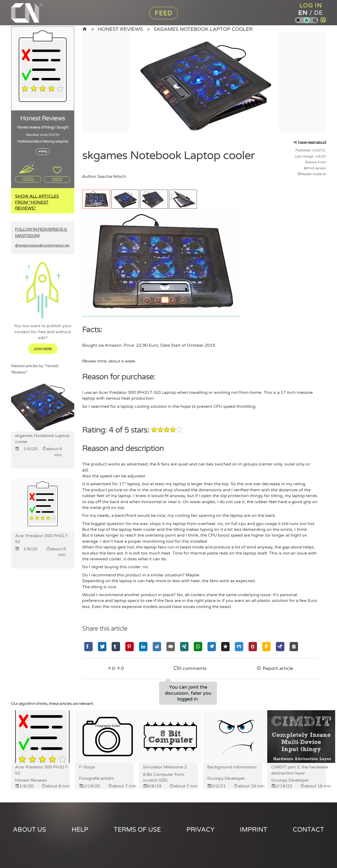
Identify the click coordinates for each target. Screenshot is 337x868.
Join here (43, 349)
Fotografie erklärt (96, 778)
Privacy (200, 830)
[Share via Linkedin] (143, 646)
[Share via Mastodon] (239, 646)
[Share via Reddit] (157, 646)
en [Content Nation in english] (303, 13)
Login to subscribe (28, 179)
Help (80, 830)
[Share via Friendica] (266, 646)
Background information (232, 767)
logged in (187, 699)
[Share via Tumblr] (116, 646)
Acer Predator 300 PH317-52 (42, 770)
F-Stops (87, 767)
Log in (311, 5)
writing (43, 151)
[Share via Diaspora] (225, 646)
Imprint (254, 830)
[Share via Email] (171, 646)
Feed (164, 13)
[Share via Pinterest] (130, 646)
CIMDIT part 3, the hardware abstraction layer (300, 770)
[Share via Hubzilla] (280, 646)
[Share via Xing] (184, 646)
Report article (275, 668)
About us (29, 830)
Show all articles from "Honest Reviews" (37, 202)
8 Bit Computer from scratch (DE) (164, 777)
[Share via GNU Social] (253, 646)
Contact (308, 830)
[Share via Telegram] (212, 646)
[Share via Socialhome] (294, 646)
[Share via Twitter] (102, 646)
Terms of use (137, 830)
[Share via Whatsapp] (198, 646)
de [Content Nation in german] (319, 13)
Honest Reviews (120, 29)
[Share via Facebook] (88, 646)
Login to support (57, 179)
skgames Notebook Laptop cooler (203, 29)
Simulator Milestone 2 (165, 767)
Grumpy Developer (226, 778)
